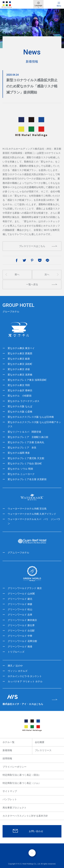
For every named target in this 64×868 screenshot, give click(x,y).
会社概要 (40, 742)
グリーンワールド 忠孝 (20, 615)
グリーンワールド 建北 (20, 599)
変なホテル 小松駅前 (20, 396)
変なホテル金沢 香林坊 (20, 390)
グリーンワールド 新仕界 (21, 625)
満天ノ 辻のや (15, 666)
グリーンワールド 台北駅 (21, 631)
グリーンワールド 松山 (20, 609)
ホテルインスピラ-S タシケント (25, 676)
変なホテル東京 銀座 (19, 359)
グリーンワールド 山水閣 (21, 594)
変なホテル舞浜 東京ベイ (21, 348)
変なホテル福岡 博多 (19, 453)
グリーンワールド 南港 (20, 647)
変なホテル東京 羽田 (19, 385)
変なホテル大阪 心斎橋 (20, 412)
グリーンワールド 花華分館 (22, 641)
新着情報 (7, 750)
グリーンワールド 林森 (20, 604)
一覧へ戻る (32, 284)
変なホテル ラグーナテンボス (24, 401)
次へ (47, 274)
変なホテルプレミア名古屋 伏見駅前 (27, 479)
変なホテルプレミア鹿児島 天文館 (26, 458)
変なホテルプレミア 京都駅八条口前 (28, 437)
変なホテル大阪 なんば (20, 406)
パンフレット (10, 799)
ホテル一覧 (9, 742)
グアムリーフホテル (18, 553)
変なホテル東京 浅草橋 (20, 375)
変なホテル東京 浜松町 (20, 364)
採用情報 (7, 758)
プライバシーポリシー (15, 767)
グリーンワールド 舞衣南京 (22, 620)
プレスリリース (43, 750)
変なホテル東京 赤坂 (19, 369)
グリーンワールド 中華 (20, 636)
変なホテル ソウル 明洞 (20, 469)
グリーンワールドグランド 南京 (25, 588)
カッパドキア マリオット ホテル (25, 681)
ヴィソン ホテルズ (18, 671)
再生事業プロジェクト (15, 808)
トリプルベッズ (16, 652)
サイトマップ (10, 791)
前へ (17, 274)
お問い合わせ (36, 831)
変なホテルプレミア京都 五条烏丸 (26, 442)
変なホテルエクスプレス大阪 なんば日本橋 (31, 417)
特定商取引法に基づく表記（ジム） (22, 783)
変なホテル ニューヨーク (21, 474)
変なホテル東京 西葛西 (20, 353)
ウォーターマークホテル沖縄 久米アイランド (32, 514)
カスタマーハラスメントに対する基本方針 (25, 816)
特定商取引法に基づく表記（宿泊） (22, 775)
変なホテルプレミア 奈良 (22, 448)
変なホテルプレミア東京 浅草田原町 (27, 380)
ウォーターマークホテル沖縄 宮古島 (27, 509)
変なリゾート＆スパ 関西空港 (24, 432)
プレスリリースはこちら (32, 246)
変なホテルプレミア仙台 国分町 (25, 464)
